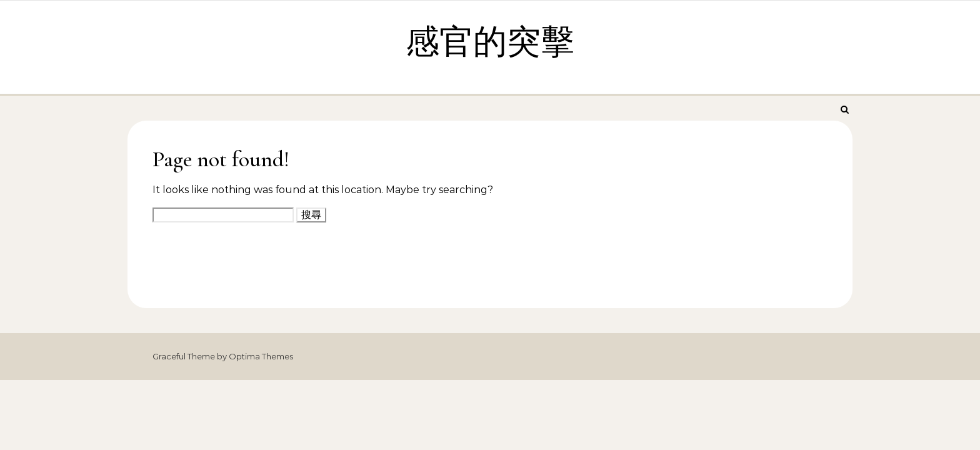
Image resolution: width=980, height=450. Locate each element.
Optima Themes (261, 356)
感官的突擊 (490, 42)
